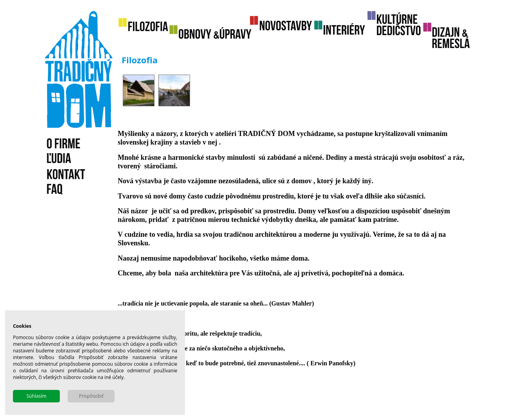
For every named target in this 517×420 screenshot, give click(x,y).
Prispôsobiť (91, 396)
